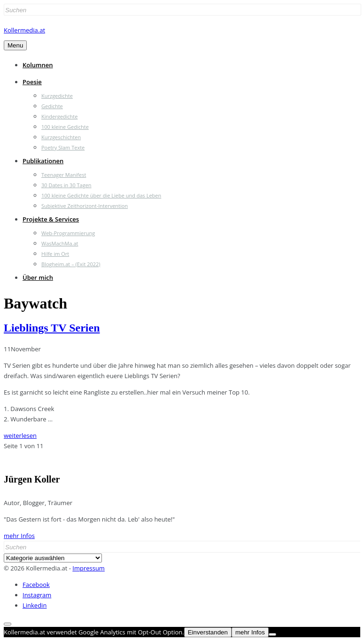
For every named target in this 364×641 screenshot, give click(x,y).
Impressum (89, 568)
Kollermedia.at (24, 30)
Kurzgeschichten (61, 137)
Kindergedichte (59, 116)
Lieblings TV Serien (52, 328)
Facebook (36, 585)
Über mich (38, 277)
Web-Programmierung (68, 233)
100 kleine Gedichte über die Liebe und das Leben (101, 195)
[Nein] (272, 634)
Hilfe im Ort (55, 254)
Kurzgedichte (57, 96)
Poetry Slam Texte (63, 147)
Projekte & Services (51, 219)
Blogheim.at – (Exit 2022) (71, 264)
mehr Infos (19, 536)
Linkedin (35, 605)
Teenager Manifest (64, 175)
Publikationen (43, 161)
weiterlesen (20, 435)
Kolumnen (38, 65)
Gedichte (52, 106)
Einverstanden (208, 632)
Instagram (37, 595)
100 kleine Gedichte (65, 127)
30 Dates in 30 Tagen (66, 185)
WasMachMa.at (60, 243)
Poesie (32, 82)
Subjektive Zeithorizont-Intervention (85, 206)
